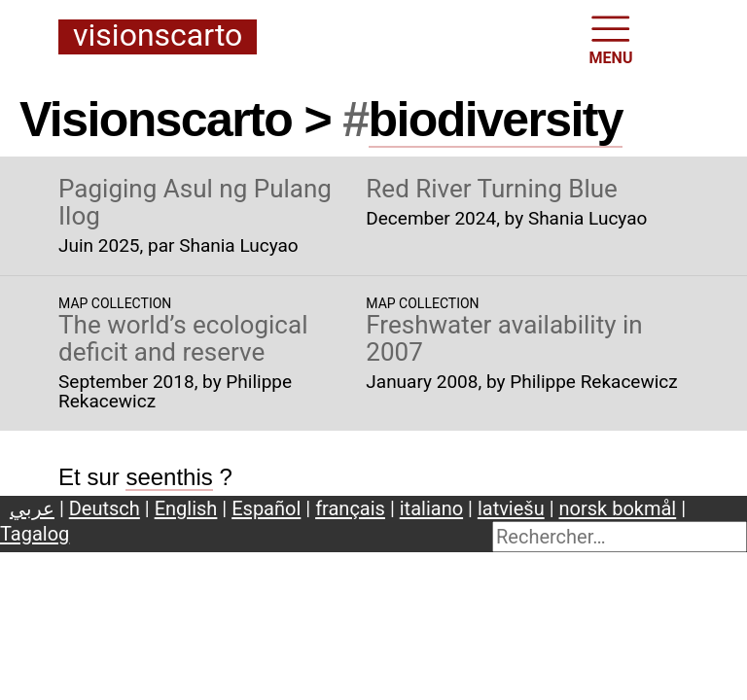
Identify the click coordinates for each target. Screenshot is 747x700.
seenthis (169, 477)
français (350, 508)
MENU (611, 38)
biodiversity (496, 120)
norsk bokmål (618, 508)
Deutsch (105, 508)
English (186, 508)
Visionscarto (158, 36)
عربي (32, 508)
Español (266, 508)
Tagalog (35, 534)
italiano (431, 508)
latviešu (511, 508)
